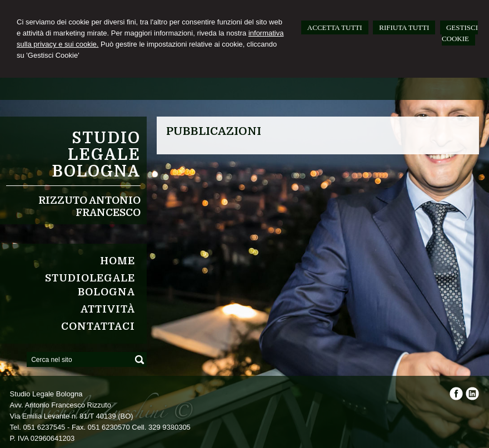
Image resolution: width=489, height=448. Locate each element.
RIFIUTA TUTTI (404, 27)
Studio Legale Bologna (96, 155)
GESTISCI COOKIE (460, 33)
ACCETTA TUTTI (335, 27)
